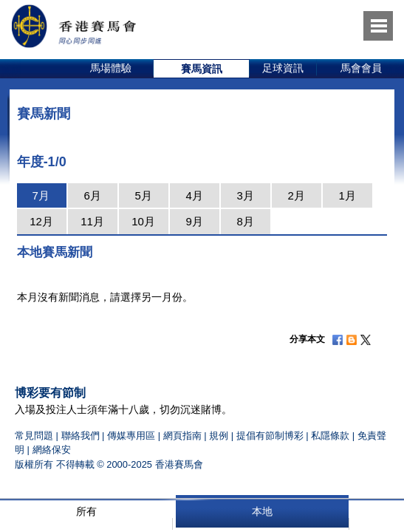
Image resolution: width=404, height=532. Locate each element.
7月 (40, 195)
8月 (245, 221)
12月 (41, 221)
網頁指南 (182, 436)
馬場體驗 (111, 68)
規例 (220, 436)
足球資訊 (283, 68)
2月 (296, 195)
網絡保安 (52, 450)
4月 (194, 195)
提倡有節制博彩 (270, 436)
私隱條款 (330, 436)
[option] (111, 69)
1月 (347, 195)
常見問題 (34, 436)
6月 (92, 195)
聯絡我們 (81, 436)
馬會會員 (361, 68)
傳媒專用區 (131, 436)
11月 (92, 221)
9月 (194, 221)
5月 (143, 195)
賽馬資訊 (202, 69)
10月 (143, 221)
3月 (245, 195)
